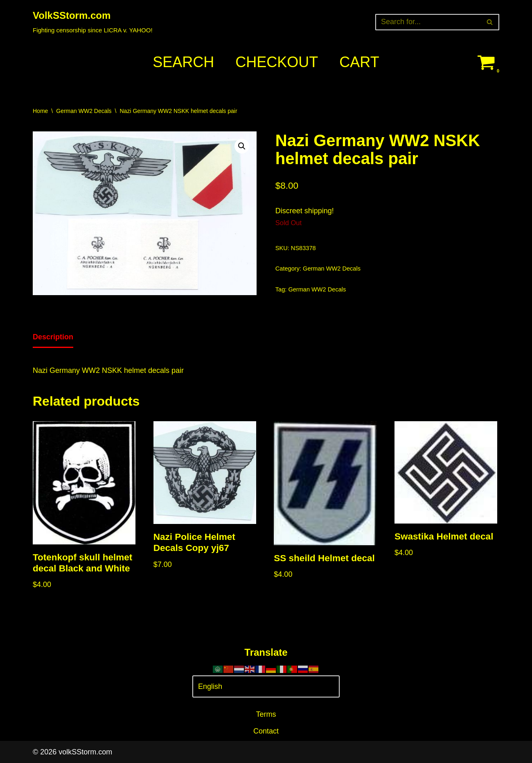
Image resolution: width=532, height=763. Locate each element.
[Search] (428, 22)
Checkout (277, 62)
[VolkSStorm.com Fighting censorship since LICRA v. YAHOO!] (93, 22)
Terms (266, 714)
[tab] (53, 338)
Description (53, 337)
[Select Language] (266, 687)
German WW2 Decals (84, 111)
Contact (266, 731)
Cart (359, 62)
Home (40, 111)
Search (183, 62)
